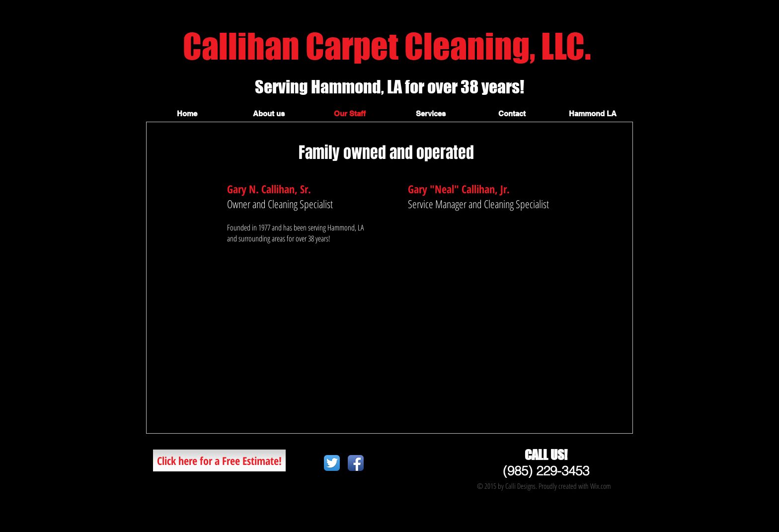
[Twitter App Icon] (332, 463)
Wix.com (601, 486)
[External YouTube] (389, 344)
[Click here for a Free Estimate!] (219, 460)
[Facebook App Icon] (356, 463)
